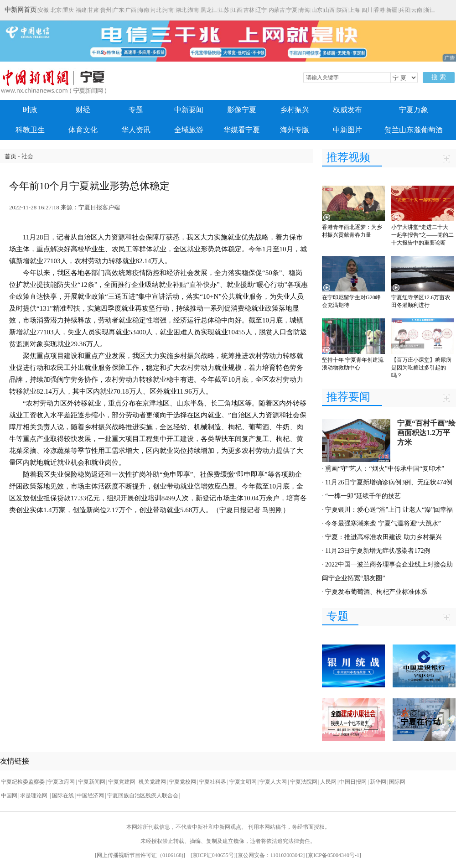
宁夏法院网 (304, 782)
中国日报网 (353, 782)
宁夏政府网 (61, 782)
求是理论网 (34, 795)
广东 (119, 10)
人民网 (328, 782)
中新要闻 (189, 110)
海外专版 (295, 130)
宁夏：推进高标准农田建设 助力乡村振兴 (383, 537)
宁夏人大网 (273, 782)
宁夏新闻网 (92, 782)
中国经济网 (90, 795)
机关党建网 (152, 782)
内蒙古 (277, 10)
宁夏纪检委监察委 (23, 782)
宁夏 (292, 10)
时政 (30, 110)
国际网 (397, 782)
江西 (237, 10)
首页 (10, 156)
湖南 (193, 10)
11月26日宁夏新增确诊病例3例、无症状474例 (389, 482)
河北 (156, 10)
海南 (144, 10)
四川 (367, 10)
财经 (83, 110)
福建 (81, 10)
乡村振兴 (295, 110)
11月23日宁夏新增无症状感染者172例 (378, 551)
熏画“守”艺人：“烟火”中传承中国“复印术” (385, 469)
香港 (379, 10)
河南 (168, 10)
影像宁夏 (242, 110)
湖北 (181, 10)
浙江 (430, 10)
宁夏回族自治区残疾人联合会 (143, 795)
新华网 (378, 782)
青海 (305, 10)
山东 (317, 10)
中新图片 (347, 130)
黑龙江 (209, 10)
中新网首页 (21, 10)
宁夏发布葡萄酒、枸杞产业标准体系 (376, 592)
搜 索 (439, 77)
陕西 (342, 10)
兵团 (404, 10)
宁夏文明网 (243, 782)
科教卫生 (30, 130)
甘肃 (93, 10)
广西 (131, 10)
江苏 (224, 10)
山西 (329, 10)
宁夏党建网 (122, 782)
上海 (354, 10)
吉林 (249, 10)
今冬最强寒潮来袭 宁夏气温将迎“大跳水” (383, 523)
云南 (417, 10)
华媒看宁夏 (242, 130)
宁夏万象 (414, 110)
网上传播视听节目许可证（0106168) (140, 855)
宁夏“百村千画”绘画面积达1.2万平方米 (426, 433)
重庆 (68, 10)
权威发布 (347, 110)
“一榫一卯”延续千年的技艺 (363, 496)
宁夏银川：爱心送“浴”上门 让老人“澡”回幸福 (389, 510)
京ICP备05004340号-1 (334, 855)
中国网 (9, 795)
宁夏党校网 (182, 782)
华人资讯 (136, 130)
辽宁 (261, 10)
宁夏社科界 (212, 782)
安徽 (43, 10)
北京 (56, 10)
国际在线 (63, 795)
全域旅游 (189, 130)
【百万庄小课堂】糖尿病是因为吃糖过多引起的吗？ (421, 368)
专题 (136, 110)
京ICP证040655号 (213, 855)
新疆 (392, 10)
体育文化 (83, 130)
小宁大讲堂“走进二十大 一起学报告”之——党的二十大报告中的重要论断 (422, 235)
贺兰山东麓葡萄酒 (414, 130)
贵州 (106, 10)
